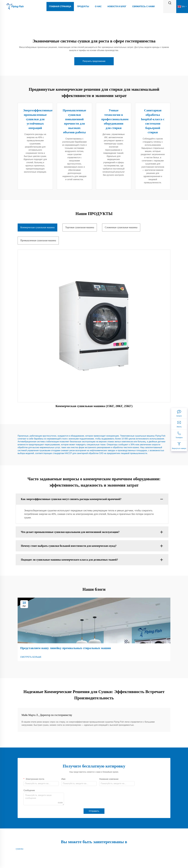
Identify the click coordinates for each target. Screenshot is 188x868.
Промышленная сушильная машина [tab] (38, 240)
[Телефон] (179, 435)
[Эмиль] (179, 424)
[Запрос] (179, 413)
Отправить (94, 811)
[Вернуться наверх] (179, 446)
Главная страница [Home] (60, 6)
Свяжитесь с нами (143, 6)
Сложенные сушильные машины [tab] (121, 227)
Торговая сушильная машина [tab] (80, 227)
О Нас (98, 6)
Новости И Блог (117, 6)
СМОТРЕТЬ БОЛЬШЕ (31, 657)
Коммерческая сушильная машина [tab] (37, 227)
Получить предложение (94, 61)
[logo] (15, 6)
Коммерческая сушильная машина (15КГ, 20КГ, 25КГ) (94, 406)
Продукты (83, 6)
